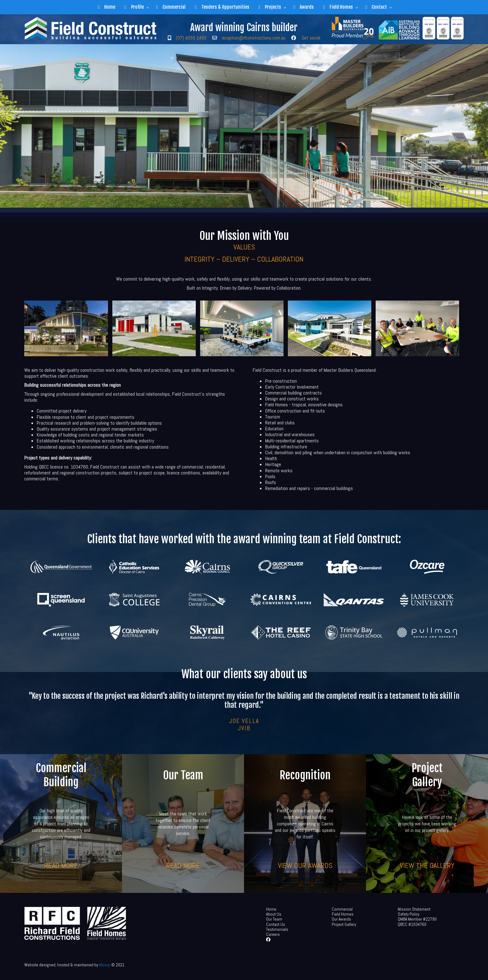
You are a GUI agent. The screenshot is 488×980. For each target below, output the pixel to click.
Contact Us (276, 924)
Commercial (171, 7)
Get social (311, 38)
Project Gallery (344, 924)
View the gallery (427, 865)
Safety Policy (408, 914)
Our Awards (341, 919)
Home (107, 7)
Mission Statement (414, 909)
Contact (376, 7)
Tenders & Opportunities (222, 7)
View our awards (305, 865)
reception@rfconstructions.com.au (253, 38)
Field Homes (338, 7)
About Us (274, 914)
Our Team (274, 919)
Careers (273, 934)
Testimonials (277, 929)
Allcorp (105, 965)
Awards (304, 7)
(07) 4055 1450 (191, 38)
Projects (270, 7)
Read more (61, 865)
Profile (134, 7)
